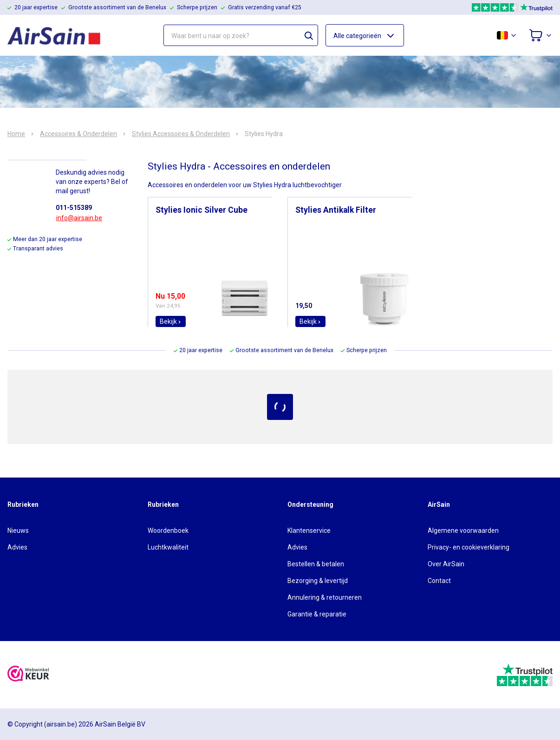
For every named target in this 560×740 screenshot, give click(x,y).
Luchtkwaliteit (168, 547)
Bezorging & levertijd (318, 581)
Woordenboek (168, 530)
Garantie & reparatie (317, 614)
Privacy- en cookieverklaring (469, 547)
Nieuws (18, 530)
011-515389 (74, 208)
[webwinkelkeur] (28, 675)
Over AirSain (446, 564)
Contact (439, 581)
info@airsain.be (79, 218)
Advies (17, 547)
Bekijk (171, 321)
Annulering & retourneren (325, 597)
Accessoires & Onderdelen (78, 134)
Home (16, 134)
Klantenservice (309, 530)
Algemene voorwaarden (463, 530)
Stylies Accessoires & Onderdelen (181, 134)
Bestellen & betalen (316, 564)
